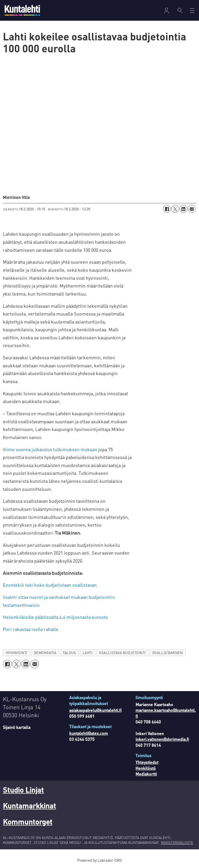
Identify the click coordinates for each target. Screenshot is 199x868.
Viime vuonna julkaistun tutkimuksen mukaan (50, 449)
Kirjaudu (166, 10)
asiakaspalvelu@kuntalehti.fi (95, 710)
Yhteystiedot (147, 762)
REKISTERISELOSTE (177, 842)
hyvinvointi (17, 653)
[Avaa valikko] (192, 10)
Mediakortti (146, 774)
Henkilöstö (146, 768)
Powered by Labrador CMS (99, 860)
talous (69, 653)
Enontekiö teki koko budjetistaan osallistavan (50, 585)
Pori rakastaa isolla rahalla (30, 629)
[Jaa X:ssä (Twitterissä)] (175, 209)
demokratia (45, 653)
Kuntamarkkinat (29, 806)
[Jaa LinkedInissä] (183, 209)
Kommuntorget (28, 822)
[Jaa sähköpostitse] (192, 209)
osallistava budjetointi (122, 653)
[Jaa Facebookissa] (167, 209)
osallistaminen (168, 653)
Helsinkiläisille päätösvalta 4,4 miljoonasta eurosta (55, 617)
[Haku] (180, 10)
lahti (88, 653)
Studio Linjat (23, 790)
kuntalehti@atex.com (88, 733)
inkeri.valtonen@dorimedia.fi (162, 739)
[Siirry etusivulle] (22, 10)
